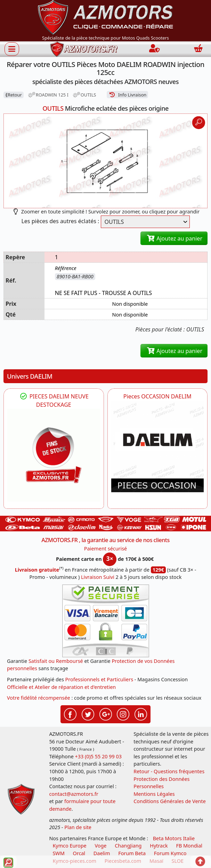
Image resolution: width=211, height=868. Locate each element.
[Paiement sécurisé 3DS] (106, 621)
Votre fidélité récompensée (39, 698)
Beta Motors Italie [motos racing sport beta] (174, 838)
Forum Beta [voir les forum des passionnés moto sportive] (132, 853)
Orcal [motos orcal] (79, 853)
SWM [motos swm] (58, 853)
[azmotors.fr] (84, 49)
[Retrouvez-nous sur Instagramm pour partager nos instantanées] (123, 714)
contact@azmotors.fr (74, 794)
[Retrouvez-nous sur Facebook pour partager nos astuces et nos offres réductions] (70, 714)
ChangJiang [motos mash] (128, 846)
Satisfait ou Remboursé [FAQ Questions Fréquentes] (56, 661)
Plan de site (78, 827)
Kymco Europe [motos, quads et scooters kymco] (69, 846)
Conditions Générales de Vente (170, 801)
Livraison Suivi (98, 577)
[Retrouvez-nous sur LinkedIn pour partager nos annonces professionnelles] (141, 714)
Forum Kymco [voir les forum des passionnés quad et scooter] (170, 853)
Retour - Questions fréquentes (169, 771)
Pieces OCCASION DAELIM (157, 396)
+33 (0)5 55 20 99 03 (98, 756)
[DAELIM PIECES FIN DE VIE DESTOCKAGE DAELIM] (54, 455)
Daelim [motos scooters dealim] (102, 853)
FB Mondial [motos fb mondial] (189, 846)
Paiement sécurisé (106, 549)
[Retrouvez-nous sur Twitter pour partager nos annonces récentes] (88, 714)
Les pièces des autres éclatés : (60, 221)
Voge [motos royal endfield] (100, 846)
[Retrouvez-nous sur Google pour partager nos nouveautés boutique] (106, 714)
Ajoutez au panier (174, 238)
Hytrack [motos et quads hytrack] (159, 846)
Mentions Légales (154, 794)
